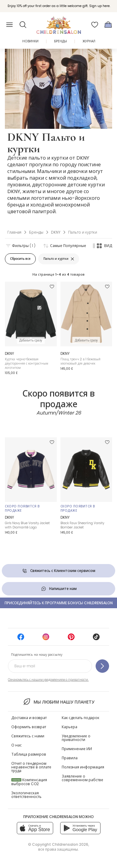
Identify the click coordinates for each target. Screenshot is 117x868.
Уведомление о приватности (76, 738)
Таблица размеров (29, 754)
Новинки (30, 41)
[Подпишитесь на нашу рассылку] (102, 666)
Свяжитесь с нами (28, 736)
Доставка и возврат (29, 718)
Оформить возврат (29, 727)
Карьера (69, 727)
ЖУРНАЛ (89, 41)
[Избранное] (95, 25)
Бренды (60, 41)
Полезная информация (83, 767)
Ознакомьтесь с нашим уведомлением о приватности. (48, 680)
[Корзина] (108, 25)
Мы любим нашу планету (59, 702)
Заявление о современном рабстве (82, 778)
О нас (16, 745)
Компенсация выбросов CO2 (29, 782)
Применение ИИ (77, 749)
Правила (70, 758)
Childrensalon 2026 (70, 844)
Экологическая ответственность (26, 795)
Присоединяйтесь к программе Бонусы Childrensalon (59, 603)
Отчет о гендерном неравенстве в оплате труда (31, 767)
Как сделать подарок (80, 718)
